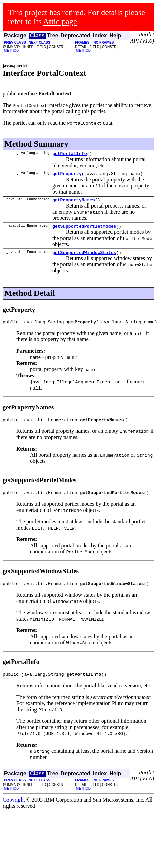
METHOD (11, 51)
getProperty (67, 176)
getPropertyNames (74, 203)
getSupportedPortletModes (84, 230)
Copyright (14, 810)
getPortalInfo (69, 154)
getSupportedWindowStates (84, 257)
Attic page (60, 21)
